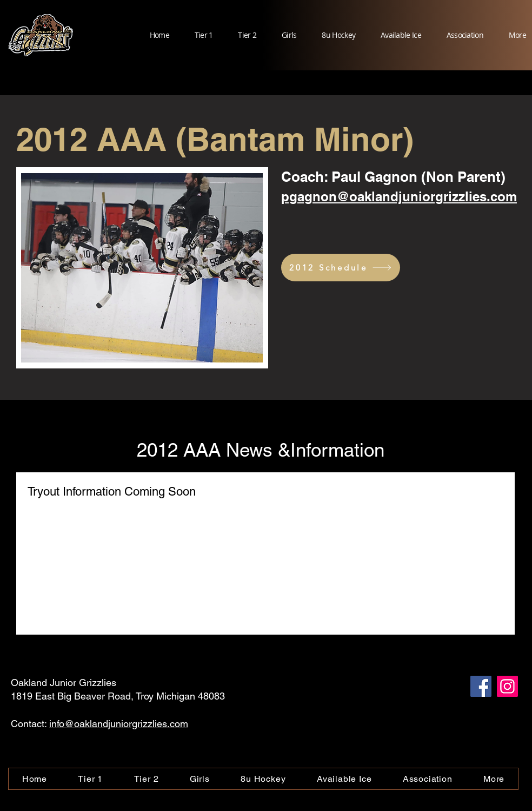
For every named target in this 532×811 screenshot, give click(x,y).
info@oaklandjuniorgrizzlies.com (119, 724)
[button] (198, 35)
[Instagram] (507, 686)
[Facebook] (481, 686)
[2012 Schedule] (341, 268)
